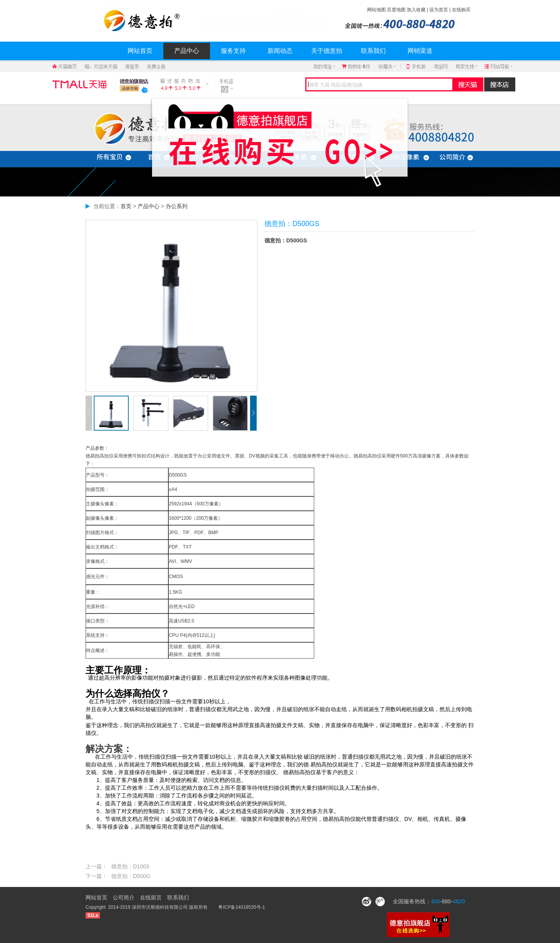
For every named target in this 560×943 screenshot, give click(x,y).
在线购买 (461, 10)
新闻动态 (280, 51)
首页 (126, 206)
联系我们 (373, 51)
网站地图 (376, 10)
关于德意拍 (327, 51)
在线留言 (151, 897)
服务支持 (233, 51)
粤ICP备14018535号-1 (241, 907)
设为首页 (439, 10)
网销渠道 (420, 51)
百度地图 (396, 10)
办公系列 (177, 206)
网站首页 (140, 51)
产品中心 (187, 51)
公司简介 (124, 897)
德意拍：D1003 (130, 866)
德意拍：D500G (131, 876)
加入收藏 (416, 10)
